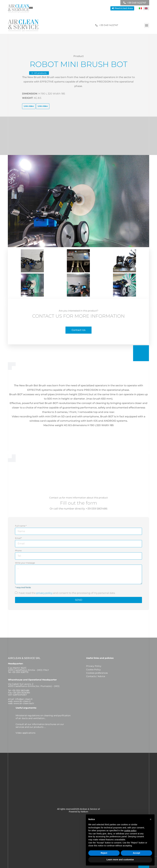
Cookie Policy (93, 670)
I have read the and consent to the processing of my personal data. (66, 593)
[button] (147, 25)
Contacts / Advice (96, 676)
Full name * (21, 526)
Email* (18, 538)
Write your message (25, 563)
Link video (29, 106)
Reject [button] (104, 853)
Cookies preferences (97, 673)
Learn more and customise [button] (120, 860)
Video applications (26, 733)
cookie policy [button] (130, 831)
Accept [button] (137, 853)
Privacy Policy (94, 666)
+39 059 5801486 (97, 509)
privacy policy (44, 593)
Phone (18, 551)
